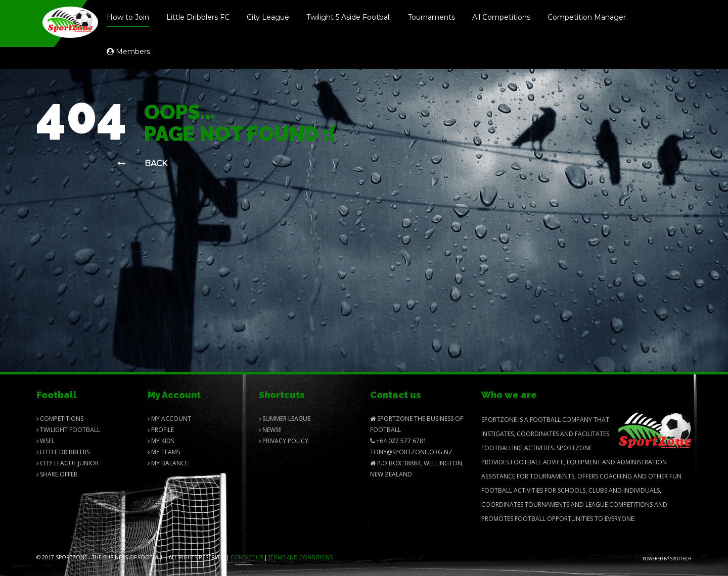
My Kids (161, 441)
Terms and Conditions (301, 557)
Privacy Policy (284, 441)
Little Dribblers (63, 452)
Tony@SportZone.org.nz (411, 452)
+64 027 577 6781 (398, 441)
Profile (161, 430)
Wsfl (45, 441)
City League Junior (67, 463)
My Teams (164, 452)
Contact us (247, 557)
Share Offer (57, 474)
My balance (168, 463)
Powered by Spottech (667, 559)
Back (142, 163)
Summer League (285, 419)
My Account (169, 419)
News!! (270, 430)
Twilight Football (68, 430)
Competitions (60, 419)
